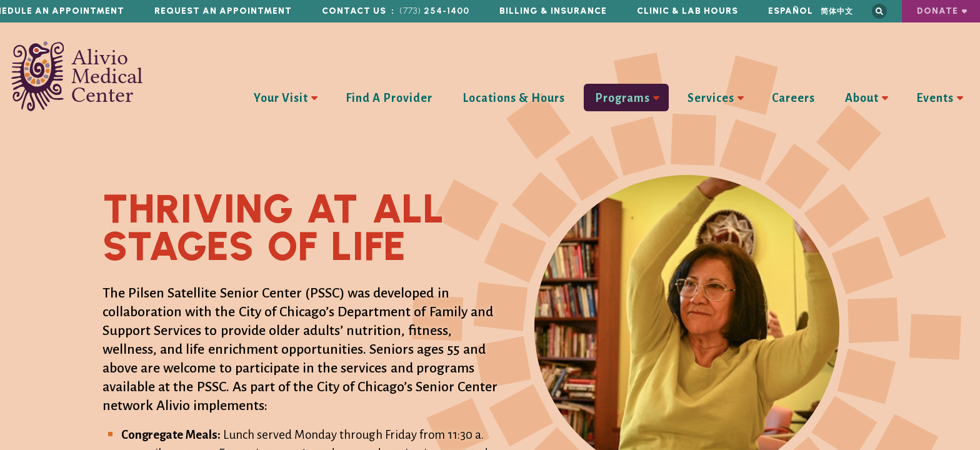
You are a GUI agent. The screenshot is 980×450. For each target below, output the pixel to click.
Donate (937, 11)
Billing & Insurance (553, 11)
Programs (622, 98)
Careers (793, 98)
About (862, 98)
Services (711, 98)
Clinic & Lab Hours (687, 11)
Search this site (879, 11)
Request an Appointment (223, 11)
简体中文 (837, 11)
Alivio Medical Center (77, 76)
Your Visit (281, 98)
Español (791, 11)
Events (935, 98)
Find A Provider (389, 98)
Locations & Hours (514, 98)
